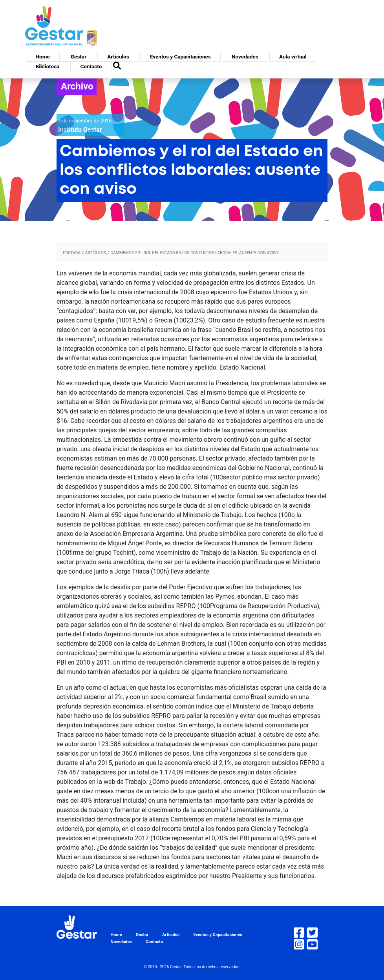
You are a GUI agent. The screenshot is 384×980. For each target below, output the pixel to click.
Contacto (91, 66)
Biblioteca (48, 66)
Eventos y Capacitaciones (180, 56)
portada (72, 253)
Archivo (77, 86)
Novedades (245, 56)
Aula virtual (293, 56)
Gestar (79, 56)
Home (43, 56)
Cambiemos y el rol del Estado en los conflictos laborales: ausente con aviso (194, 253)
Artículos (118, 56)
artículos (96, 253)
